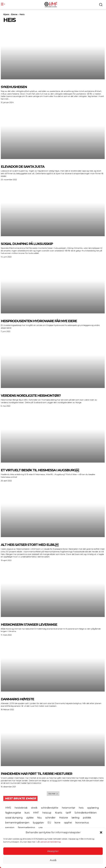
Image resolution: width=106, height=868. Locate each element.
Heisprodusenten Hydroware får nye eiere (39, 321)
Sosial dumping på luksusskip (27, 244)
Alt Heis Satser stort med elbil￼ (30, 545)
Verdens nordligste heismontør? (31, 396)
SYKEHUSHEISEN (14, 87)
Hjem (6, 14)
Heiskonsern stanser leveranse (29, 625)
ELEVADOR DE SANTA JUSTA (23, 167)
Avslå (53, 860)
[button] (101, 833)
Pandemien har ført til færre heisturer (36, 774)
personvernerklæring (51, 842)
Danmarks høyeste (17, 699)
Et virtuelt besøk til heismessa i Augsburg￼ (40, 470)
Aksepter (53, 851)
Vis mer (53, 794)
